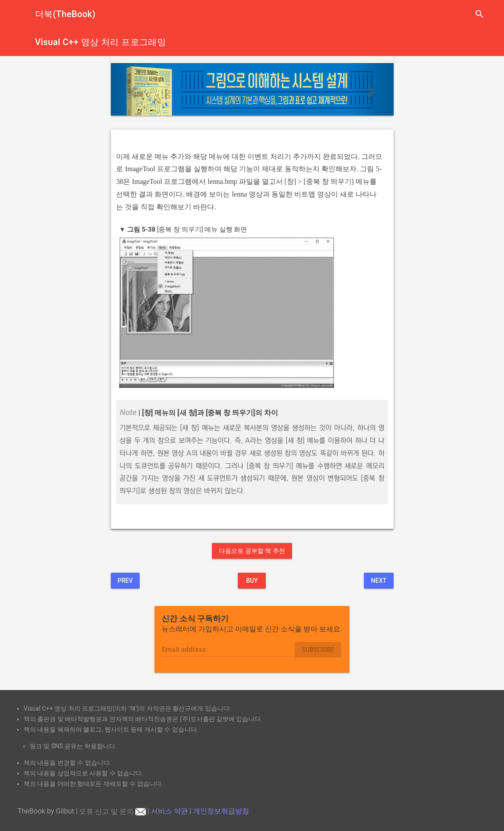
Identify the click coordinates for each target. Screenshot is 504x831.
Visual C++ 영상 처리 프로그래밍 (100, 42)
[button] (132, 89)
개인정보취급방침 (221, 812)
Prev (125, 581)
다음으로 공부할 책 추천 (252, 551)
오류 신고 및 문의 (113, 812)
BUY (252, 581)
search (479, 14)
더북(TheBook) (65, 14)
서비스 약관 (169, 812)
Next (379, 581)
